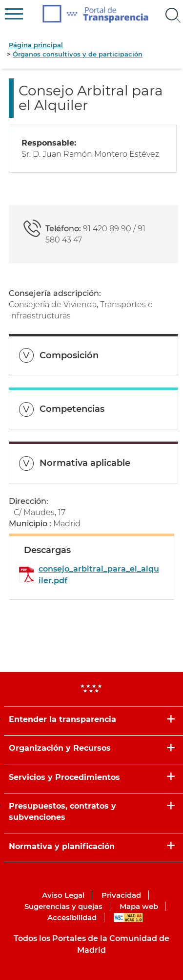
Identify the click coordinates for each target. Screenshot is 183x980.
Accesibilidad (72, 917)
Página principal (36, 45)
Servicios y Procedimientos (64, 777)
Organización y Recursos (60, 748)
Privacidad (121, 895)
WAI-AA (128, 917)
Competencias (72, 409)
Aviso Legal (63, 895)
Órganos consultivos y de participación (78, 54)
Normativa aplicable (85, 463)
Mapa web (139, 906)
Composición (69, 355)
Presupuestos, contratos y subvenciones (62, 812)
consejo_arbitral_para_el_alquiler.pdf (99, 574)
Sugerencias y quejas (63, 906)
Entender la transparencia (62, 719)
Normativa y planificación (62, 846)
